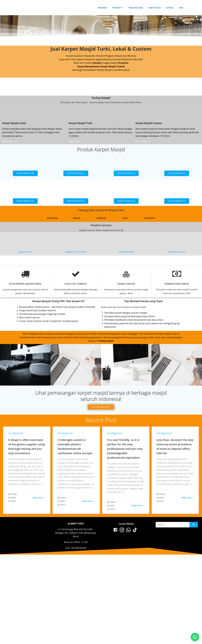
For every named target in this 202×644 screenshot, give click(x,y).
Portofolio (155, 8)
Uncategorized (16, 433)
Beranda (102, 8)
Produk (118, 8)
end (181, 8)
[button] (195, 637)
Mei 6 (14, 501)
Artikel (170, 8)
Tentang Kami (136, 8)
